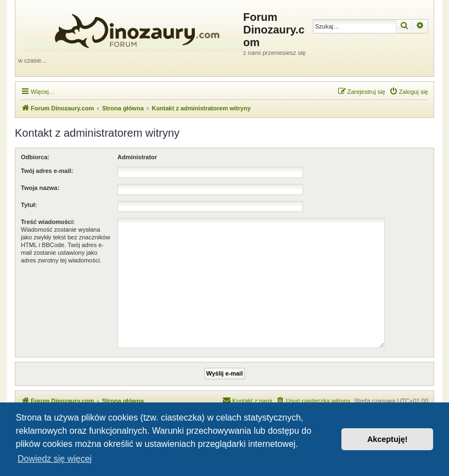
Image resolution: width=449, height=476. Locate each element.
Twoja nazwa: (40, 188)
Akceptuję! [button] (388, 439)
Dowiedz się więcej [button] (55, 459)
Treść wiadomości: (48, 222)
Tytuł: (29, 205)
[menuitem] (409, 92)
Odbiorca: (35, 157)
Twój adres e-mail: (47, 171)
